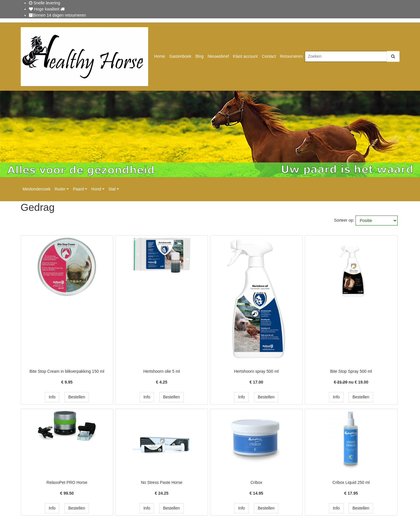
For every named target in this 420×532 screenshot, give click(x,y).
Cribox (256, 482)
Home (160, 56)
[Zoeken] (346, 56)
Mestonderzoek (37, 189)
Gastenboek (180, 56)
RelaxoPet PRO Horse (67, 482)
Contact (269, 56)
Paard (78, 189)
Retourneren (291, 56)
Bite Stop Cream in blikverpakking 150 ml (67, 371)
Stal (112, 189)
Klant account (245, 56)
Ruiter (60, 189)
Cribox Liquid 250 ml (351, 482)
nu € (351, 382)
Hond (96, 189)
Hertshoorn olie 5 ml (161, 371)
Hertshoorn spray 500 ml (256, 371)
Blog (199, 56)
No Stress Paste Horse (162, 482)
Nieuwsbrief (218, 56)
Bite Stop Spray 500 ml (351, 371)
